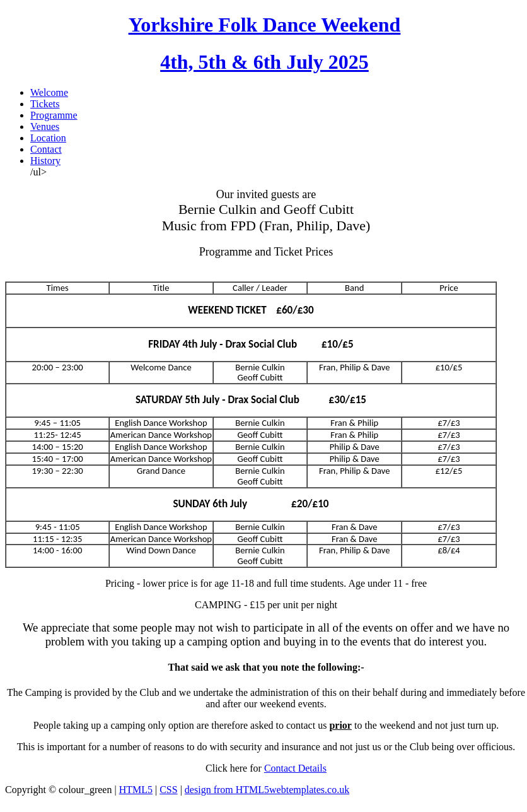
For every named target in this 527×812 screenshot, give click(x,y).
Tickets (45, 104)
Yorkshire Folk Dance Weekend (265, 25)
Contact (46, 149)
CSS (168, 790)
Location (48, 138)
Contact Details (295, 768)
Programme (54, 115)
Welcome (49, 92)
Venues (45, 127)
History (45, 161)
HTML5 (136, 790)
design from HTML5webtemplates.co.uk (267, 790)
